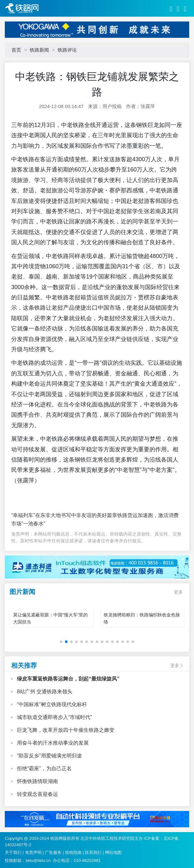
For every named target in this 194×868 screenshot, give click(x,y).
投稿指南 (73, 852)
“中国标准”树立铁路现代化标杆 (52, 704)
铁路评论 (67, 50)
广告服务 (53, 852)
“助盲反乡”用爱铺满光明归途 (49, 756)
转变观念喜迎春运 (37, 794)
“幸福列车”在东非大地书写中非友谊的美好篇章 (64, 515)
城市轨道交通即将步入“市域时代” (55, 717)
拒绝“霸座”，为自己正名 (44, 768)
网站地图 (113, 852)
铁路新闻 (39, 50)
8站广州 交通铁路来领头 (45, 692)
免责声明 (33, 852)
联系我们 (93, 852)
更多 (178, 592)
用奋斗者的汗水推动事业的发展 (53, 743)
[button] (61, 642)
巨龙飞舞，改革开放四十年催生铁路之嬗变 (66, 730)
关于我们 (13, 852)
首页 (16, 50)
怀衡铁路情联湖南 (37, 781)
